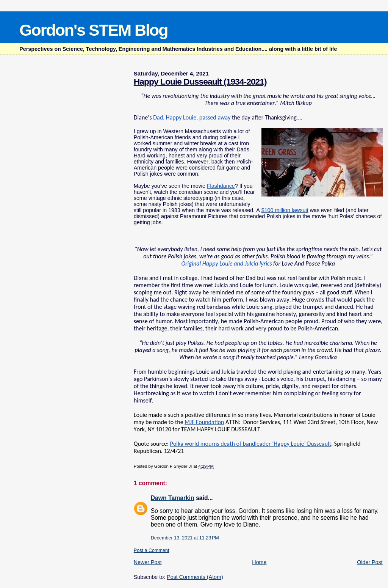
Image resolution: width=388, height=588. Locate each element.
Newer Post (148, 562)
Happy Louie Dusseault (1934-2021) (200, 82)
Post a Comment (152, 550)
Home (259, 562)
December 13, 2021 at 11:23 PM (185, 538)
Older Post (370, 562)
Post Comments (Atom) (195, 577)
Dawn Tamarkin (173, 498)
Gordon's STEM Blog (93, 30)
